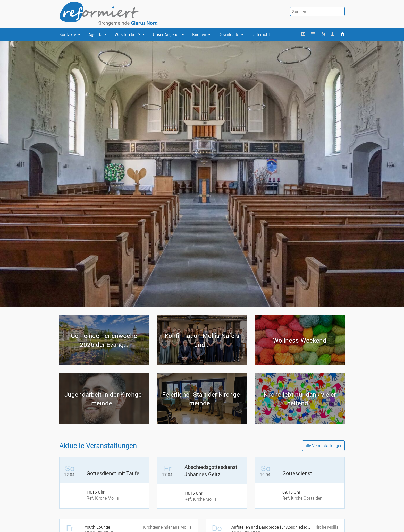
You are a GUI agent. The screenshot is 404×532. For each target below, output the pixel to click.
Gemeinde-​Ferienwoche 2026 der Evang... (104, 340)
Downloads (229, 34)
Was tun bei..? (128, 34)
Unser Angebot (166, 34)
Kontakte (68, 34)
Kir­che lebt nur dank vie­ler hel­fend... (300, 399)
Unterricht (261, 34)
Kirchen (199, 34)
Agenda (95, 34)
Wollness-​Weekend (300, 340)
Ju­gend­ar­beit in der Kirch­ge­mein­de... (104, 399)
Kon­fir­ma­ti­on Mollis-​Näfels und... (202, 340)
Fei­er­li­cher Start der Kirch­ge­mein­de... (202, 399)
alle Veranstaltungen (323, 446)
